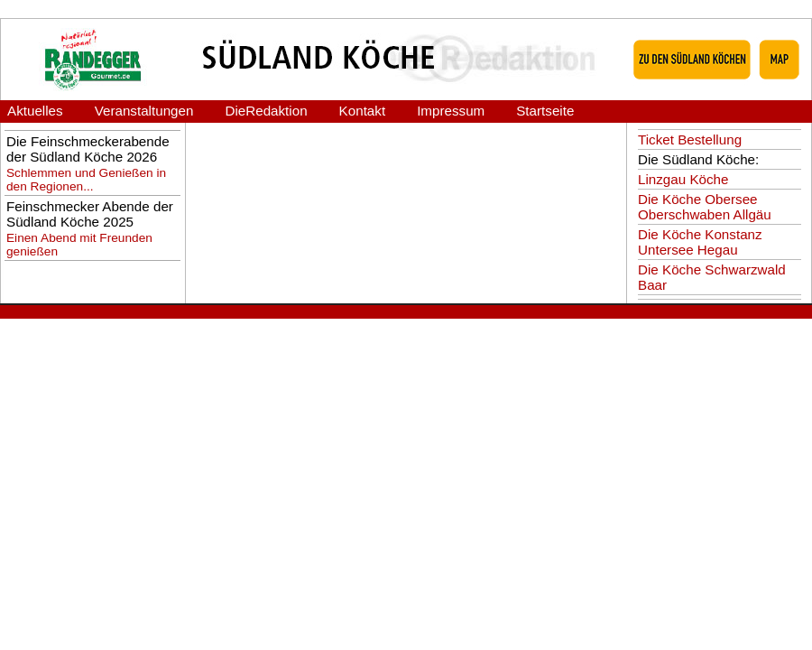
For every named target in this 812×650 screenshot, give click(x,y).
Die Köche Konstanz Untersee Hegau (700, 242)
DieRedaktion (266, 111)
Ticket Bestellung (690, 139)
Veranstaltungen (144, 111)
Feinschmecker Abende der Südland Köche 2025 (90, 214)
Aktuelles (35, 111)
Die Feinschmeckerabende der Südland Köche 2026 (88, 149)
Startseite (545, 111)
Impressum (451, 111)
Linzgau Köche (683, 179)
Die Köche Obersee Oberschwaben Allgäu (705, 207)
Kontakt (363, 111)
